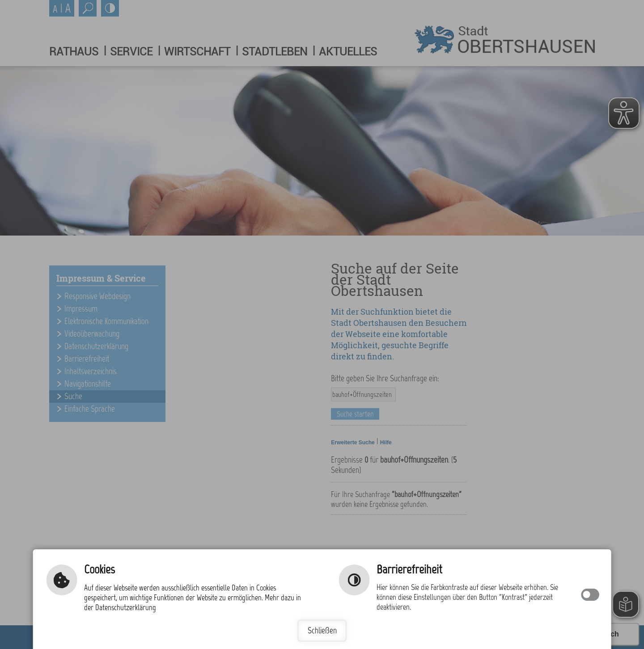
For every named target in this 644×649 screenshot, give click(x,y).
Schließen (322, 630)
